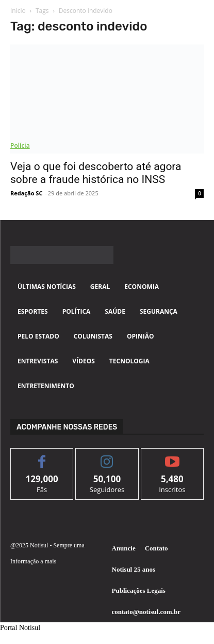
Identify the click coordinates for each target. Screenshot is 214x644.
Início (18, 11)
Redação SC (26, 193)
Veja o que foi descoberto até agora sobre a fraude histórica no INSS (96, 173)
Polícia (20, 145)
